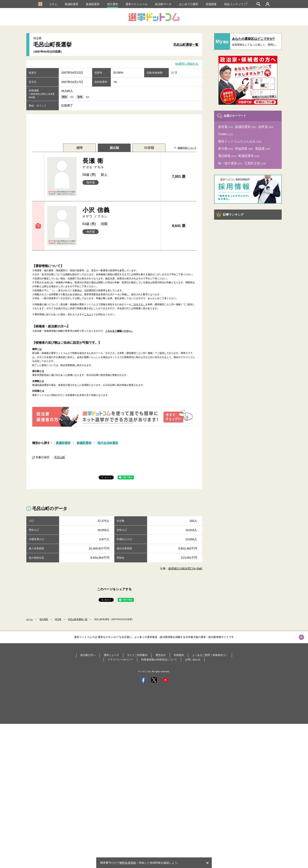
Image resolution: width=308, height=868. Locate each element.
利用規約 (179, 655)
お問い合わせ (193, 660)
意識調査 (211, 4)
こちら (88, 314)
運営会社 (161, 655)
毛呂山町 (60, 457)
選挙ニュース (111, 655)
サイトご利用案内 (137, 655)
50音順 (149, 148)
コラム (53, 4)
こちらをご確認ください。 (119, 331)
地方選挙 (113, 4)
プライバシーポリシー (120, 660)
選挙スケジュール (137, 4)
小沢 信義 (120, 213)
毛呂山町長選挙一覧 (78, 619)
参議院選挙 (93, 4)
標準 (80, 148)
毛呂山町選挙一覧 (186, 45)
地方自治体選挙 (108, 443)
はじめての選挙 (189, 4)
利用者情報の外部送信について (159, 660)
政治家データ (163, 4)
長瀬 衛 (120, 163)
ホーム (30, 619)
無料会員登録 (128, 863)
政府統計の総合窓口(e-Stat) (185, 568)
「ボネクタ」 (138, 304)
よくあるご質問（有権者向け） (210, 655)
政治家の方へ (88, 655)
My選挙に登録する (187, 64)
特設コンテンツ (236, 4)
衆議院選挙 (71, 4)
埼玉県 (58, 619)
